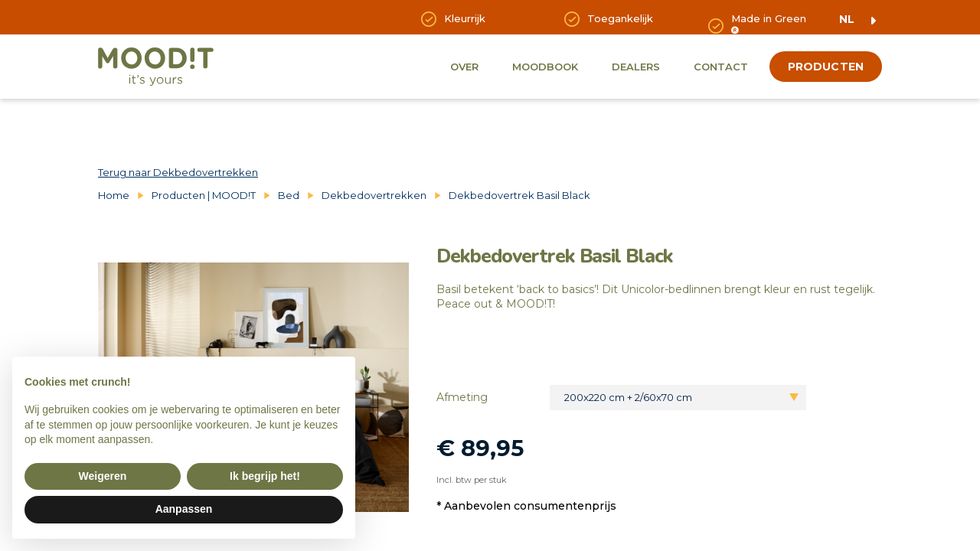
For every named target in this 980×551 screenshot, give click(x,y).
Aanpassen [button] (184, 509)
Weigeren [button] (103, 476)
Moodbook (545, 67)
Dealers (636, 67)
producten (826, 67)
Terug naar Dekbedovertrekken (178, 172)
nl (847, 19)
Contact (721, 67)
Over (464, 67)
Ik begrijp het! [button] (265, 476)
